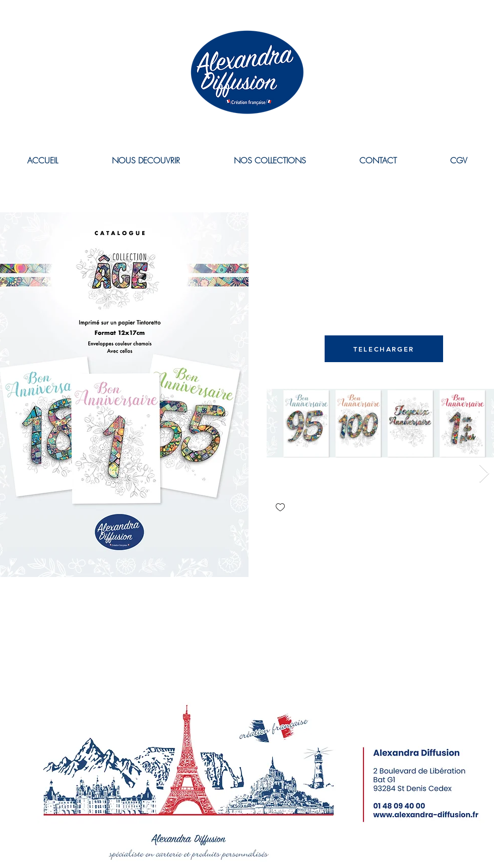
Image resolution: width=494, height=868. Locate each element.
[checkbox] (280, 508)
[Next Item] (484, 474)
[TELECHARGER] (384, 349)
